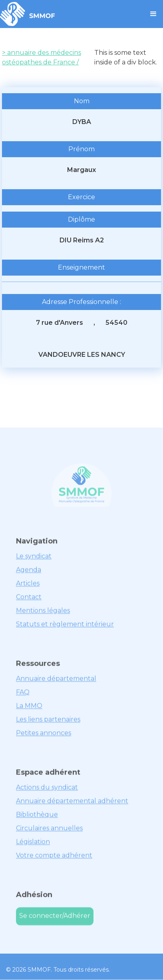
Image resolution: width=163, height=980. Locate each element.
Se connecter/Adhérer (55, 920)
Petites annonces (44, 737)
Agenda (29, 574)
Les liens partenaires (48, 723)
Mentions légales (43, 615)
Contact (29, 601)
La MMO (29, 710)
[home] (28, 14)
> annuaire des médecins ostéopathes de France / (42, 57)
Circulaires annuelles (49, 832)
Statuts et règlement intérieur (65, 628)
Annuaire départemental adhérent (72, 805)
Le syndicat (34, 560)
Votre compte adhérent (54, 859)
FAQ (23, 696)
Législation (33, 846)
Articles (28, 587)
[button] (153, 14)
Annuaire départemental (56, 683)
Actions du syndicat (47, 791)
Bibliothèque (37, 819)
